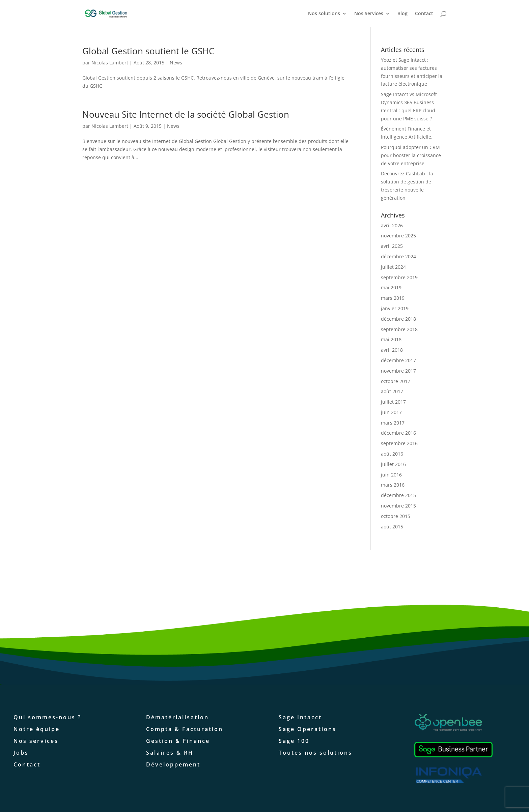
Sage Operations (308, 729)
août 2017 (392, 391)
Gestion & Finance (178, 741)
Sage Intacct (300, 717)
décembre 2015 (398, 495)
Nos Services (369, 14)
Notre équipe (37, 729)
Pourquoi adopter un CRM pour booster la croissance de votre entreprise (411, 155)
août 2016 (392, 454)
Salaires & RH (170, 753)
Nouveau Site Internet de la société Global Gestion (186, 114)
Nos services (36, 741)
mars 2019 (393, 298)
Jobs (21, 753)
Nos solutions (324, 14)
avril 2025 (392, 246)
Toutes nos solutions (315, 753)
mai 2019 (391, 287)
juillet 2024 (393, 267)
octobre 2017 (396, 381)
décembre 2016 (398, 433)
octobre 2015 (396, 516)
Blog (402, 14)
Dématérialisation (177, 717)
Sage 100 (294, 741)
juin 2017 (391, 412)
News (176, 63)
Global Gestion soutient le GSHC (148, 51)
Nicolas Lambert (110, 63)
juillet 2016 (393, 464)
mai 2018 (391, 339)
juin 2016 (391, 475)
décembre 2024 (398, 256)
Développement (173, 764)
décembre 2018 (398, 319)
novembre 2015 (398, 506)
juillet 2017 (393, 402)
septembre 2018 (399, 329)
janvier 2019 (395, 308)
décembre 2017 (398, 360)
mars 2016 (393, 485)
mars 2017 (393, 423)
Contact (424, 14)
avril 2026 (392, 225)
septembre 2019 (399, 277)
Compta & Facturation (185, 729)
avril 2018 (392, 350)
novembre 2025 (398, 236)
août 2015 (392, 527)
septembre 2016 (399, 443)
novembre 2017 (398, 371)
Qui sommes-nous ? (47, 717)
